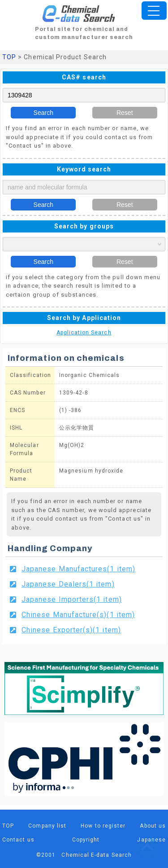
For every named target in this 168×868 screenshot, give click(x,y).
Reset (125, 113)
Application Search (84, 333)
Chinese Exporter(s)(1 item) (71, 630)
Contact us (18, 840)
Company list (47, 826)
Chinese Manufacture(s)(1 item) (78, 615)
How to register (103, 826)
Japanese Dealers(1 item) (68, 584)
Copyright (86, 840)
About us (153, 826)
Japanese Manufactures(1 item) (78, 569)
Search (43, 113)
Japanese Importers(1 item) (72, 599)
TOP (9, 57)
